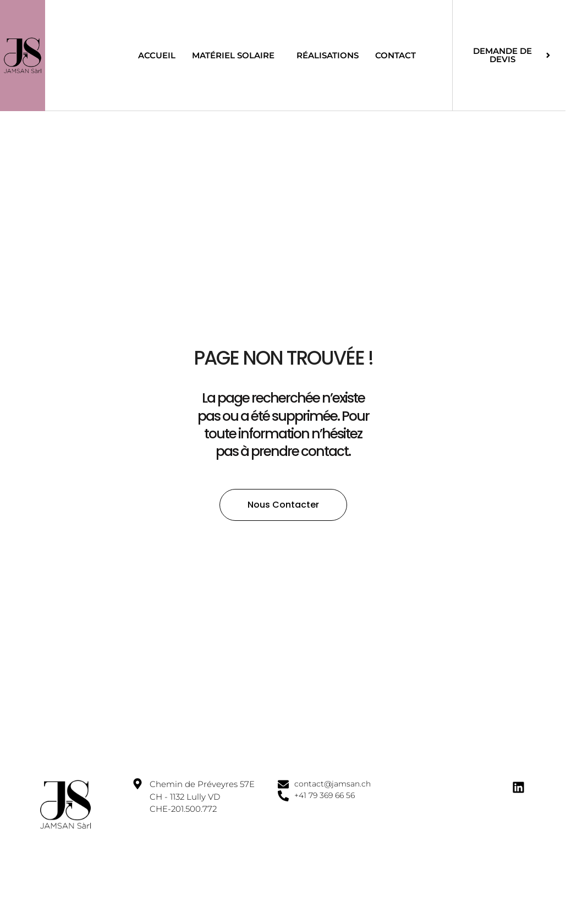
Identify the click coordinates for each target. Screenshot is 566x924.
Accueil (157, 55)
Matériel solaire (236, 55)
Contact (395, 55)
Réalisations (328, 55)
